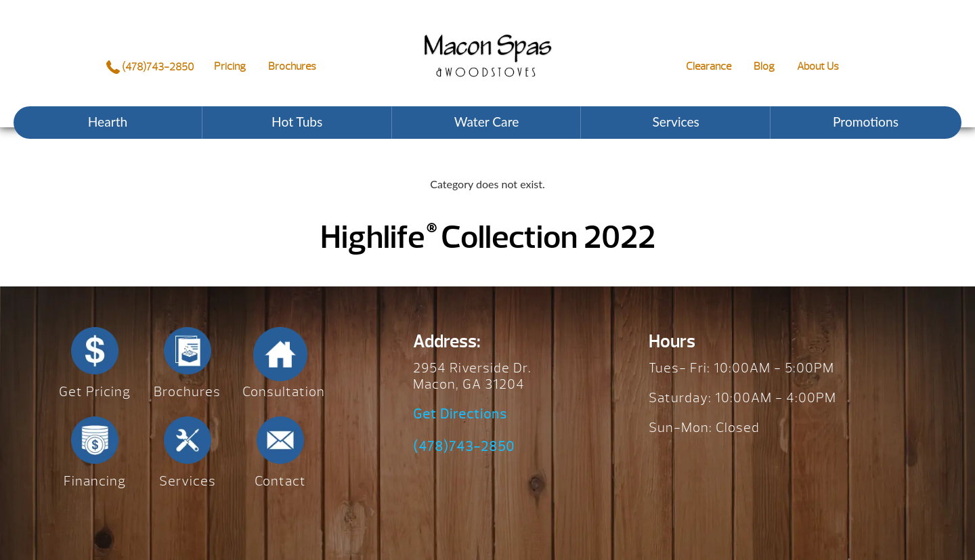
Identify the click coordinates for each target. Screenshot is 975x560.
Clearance (709, 66)
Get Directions (460, 414)
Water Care (487, 122)
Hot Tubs (297, 122)
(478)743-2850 (150, 67)
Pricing (230, 66)
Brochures (292, 66)
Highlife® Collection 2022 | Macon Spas (487, 45)
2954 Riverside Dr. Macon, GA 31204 (472, 376)
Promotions (866, 122)
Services (676, 122)
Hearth (108, 122)
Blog (764, 66)
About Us (818, 66)
